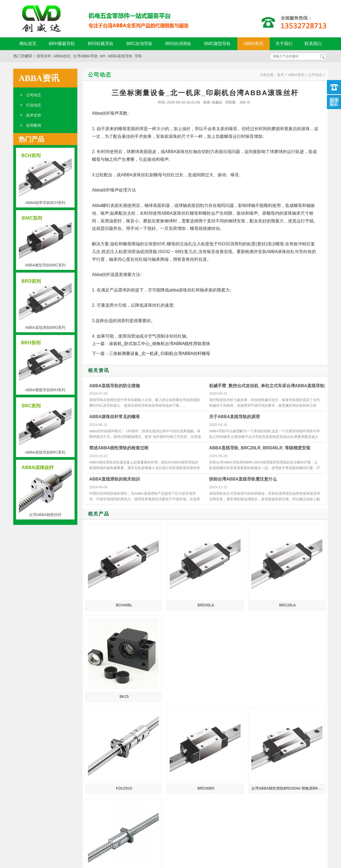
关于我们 (284, 44)
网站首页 (28, 44)
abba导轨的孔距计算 (261, 761)
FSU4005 (298, 656)
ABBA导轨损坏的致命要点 (265, 717)
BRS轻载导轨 (101, 44)
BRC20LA (236, 585)
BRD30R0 (175, 656)
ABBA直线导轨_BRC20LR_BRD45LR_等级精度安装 (260, 448)
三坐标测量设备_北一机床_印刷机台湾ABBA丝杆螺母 (160, 353)
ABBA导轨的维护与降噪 (264, 754)
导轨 (138, 56)
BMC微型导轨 (218, 44)
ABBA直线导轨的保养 (262, 731)
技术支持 (34, 115)
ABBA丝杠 (62, 56)
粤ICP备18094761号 (252, 836)
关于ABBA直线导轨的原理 (234, 417)
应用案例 (34, 125)
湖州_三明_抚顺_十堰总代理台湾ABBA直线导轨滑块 (109, 754)
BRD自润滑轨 (178, 44)
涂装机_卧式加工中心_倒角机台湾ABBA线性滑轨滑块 (160, 344)
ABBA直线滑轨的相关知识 (115, 479)
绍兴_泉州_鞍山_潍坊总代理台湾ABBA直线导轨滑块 (109, 746)
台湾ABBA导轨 (85, 56)
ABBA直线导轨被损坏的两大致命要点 (272, 724)
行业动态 (34, 105)
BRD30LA (175, 585)
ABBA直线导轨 (120, 56)
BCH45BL (114, 585)
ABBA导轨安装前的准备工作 (267, 739)
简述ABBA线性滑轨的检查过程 (119, 448)
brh (103, 56)
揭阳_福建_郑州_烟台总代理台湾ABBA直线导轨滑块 (109, 761)
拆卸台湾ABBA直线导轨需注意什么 (243, 479)
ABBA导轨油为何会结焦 (264, 709)
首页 (281, 75)
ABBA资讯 (253, 44)
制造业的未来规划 (95, 724)
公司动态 (34, 95)
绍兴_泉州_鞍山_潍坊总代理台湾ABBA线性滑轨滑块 (109, 739)
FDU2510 (114, 656)
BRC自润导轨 (140, 44)
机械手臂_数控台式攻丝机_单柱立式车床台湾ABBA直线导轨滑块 (271, 386)
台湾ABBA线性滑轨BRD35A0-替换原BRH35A (237, 656)
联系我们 (313, 44)
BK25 (298, 585)
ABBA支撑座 (254, 746)
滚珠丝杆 (44, 56)
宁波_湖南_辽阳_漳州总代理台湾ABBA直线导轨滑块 (109, 731)
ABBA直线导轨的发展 (98, 717)
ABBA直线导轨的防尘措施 (115, 386)
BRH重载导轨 (62, 44)
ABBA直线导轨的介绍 (98, 709)
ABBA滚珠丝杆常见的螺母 (115, 417)
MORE (156, 694)
